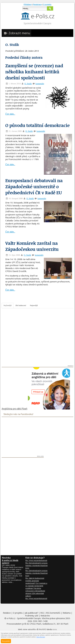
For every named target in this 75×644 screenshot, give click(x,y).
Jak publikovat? (31, 613)
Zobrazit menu (17, 33)
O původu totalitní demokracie (37, 125)
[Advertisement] (23, 500)
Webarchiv (45, 616)
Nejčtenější (8, 305)
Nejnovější (34, 305)
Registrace (37, 4)
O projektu (47, 4)
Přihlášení (28, 4)
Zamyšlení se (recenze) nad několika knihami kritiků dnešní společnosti (34, 72)
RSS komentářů (53, 613)
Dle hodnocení (21, 305)
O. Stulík (28, 84)
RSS (42, 613)
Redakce (7, 613)
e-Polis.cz (11, 618)
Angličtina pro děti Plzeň (15, 409)
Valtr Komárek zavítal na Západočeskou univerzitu (32, 246)
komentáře (40, 84)
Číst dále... (10, 114)
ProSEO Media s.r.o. (48, 629)
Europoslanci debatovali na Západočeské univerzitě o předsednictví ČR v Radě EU (34, 186)
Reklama (67, 613)
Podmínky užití (32, 616)
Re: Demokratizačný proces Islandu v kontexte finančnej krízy (36, 566)
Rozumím (6, 641)
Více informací (41, 637)
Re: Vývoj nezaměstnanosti (36, 560)
